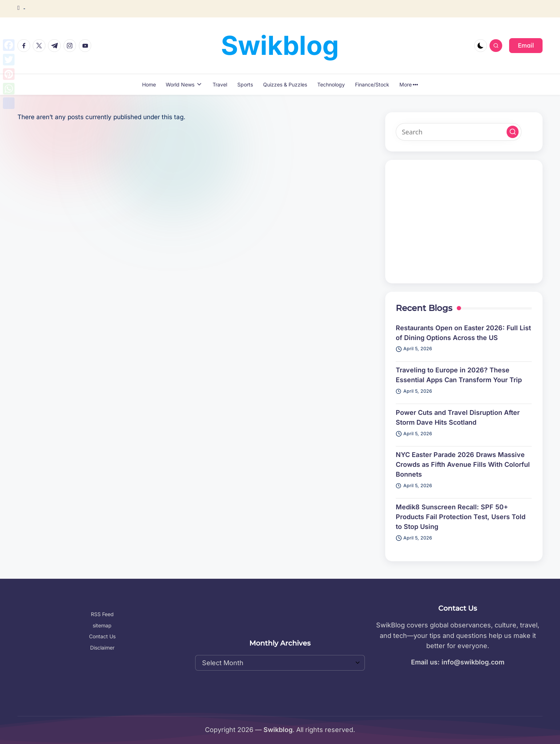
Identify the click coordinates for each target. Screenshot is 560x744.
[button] (526, 45)
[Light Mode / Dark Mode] (481, 46)
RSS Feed (102, 614)
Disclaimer (102, 648)
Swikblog (280, 45)
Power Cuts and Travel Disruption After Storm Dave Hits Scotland (458, 417)
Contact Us (102, 636)
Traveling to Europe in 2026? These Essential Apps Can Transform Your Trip (459, 375)
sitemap (102, 625)
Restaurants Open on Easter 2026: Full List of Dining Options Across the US (463, 333)
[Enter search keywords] (459, 132)
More (409, 84)
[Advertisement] (464, 222)
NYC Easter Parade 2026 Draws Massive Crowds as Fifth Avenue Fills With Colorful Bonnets (463, 464)
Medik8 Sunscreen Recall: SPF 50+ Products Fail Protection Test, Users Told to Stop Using (461, 517)
